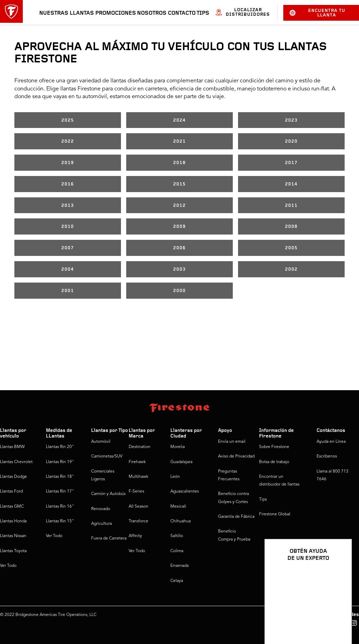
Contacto (182, 13)
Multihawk (138, 477)
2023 (291, 120)
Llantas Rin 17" (60, 492)
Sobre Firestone (274, 447)
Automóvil (101, 442)
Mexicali (178, 507)
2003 (179, 269)
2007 (68, 248)
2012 (179, 206)
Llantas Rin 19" (60, 462)
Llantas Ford (11, 492)
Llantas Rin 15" (60, 521)
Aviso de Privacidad (236, 456)
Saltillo (177, 536)
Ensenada (179, 566)
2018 (179, 163)
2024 (179, 120)
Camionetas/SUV (107, 456)
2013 (68, 206)
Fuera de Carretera (109, 538)
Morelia (178, 447)
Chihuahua (181, 521)
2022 (68, 141)
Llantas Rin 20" (60, 447)
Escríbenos (327, 456)
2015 (179, 184)
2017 (291, 163)
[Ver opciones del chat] (339, 618)
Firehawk (137, 462)
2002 (291, 269)
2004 (68, 269)
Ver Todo (8, 566)
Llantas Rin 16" (60, 507)
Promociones (116, 13)
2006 (179, 248)
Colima (177, 551)
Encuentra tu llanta (317, 13)
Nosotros (152, 13)
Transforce (138, 521)
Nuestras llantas (67, 13)
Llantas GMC (12, 507)
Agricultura (101, 524)
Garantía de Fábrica (236, 517)
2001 (68, 291)
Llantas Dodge (13, 477)
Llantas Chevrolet (16, 462)
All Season (138, 507)
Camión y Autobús (108, 494)
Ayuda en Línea (331, 442)
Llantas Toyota (13, 551)
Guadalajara (181, 462)
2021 (179, 141)
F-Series (136, 492)
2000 (179, 291)
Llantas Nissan (13, 536)
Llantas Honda (13, 521)
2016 (68, 184)
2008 (291, 227)
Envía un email (232, 442)
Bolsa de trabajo (274, 462)
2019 (68, 163)
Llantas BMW (12, 447)
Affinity (135, 536)
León (175, 477)
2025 (68, 120)
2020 (291, 141)
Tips (203, 13)
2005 (291, 248)
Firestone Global (275, 514)
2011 (291, 206)
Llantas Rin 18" (60, 477)
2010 (68, 227)
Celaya (177, 581)
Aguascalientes (185, 492)
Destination (140, 447)
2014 (291, 184)
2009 (179, 227)
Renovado (101, 509)
